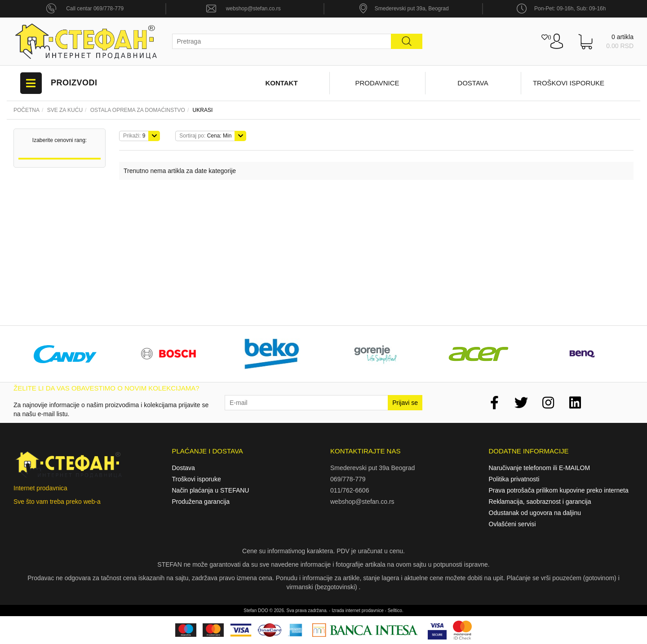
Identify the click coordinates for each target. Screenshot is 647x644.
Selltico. (396, 611)
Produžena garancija (201, 502)
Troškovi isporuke (569, 83)
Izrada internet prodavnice (358, 611)
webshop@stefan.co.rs (253, 9)
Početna (27, 110)
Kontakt (281, 83)
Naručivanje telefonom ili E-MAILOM (540, 468)
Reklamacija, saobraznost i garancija (540, 502)
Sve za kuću (65, 110)
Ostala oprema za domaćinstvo (138, 110)
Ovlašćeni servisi (512, 524)
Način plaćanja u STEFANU (211, 490)
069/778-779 (348, 479)
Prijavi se (405, 403)
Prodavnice (377, 83)
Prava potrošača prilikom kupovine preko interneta (559, 490)
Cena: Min (205, 136)
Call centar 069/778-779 (95, 9)
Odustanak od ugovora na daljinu (535, 513)
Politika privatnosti (514, 479)
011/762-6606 (350, 490)
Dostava (473, 83)
